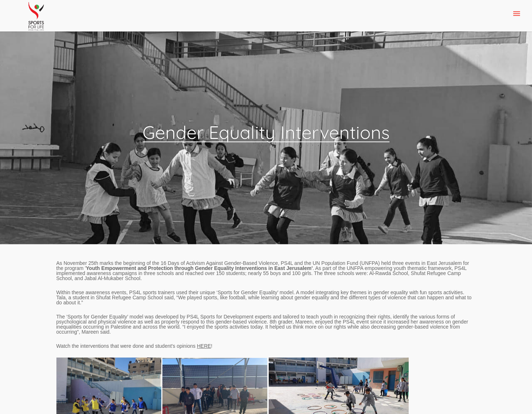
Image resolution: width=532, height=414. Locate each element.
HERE (204, 346)
